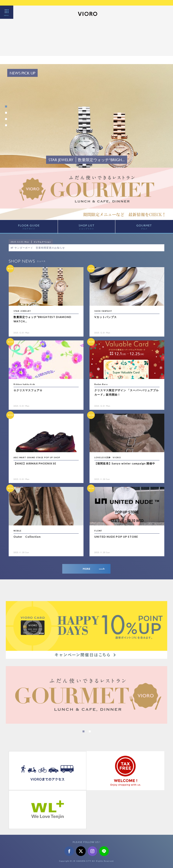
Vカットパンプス (106, 317)
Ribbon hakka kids (24, 384)
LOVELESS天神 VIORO (108, 457)
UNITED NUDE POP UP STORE (116, 537)
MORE (94, 569)
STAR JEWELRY (22, 311)
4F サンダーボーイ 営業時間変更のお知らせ (39, 248)
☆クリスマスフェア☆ (28, 390)
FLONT (98, 531)
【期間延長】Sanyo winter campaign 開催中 (125, 463)
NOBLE (17, 531)
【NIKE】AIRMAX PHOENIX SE (35, 463)
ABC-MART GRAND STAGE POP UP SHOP (37, 457)
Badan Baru (101, 384)
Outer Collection (27, 537)
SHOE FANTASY (103, 311)
